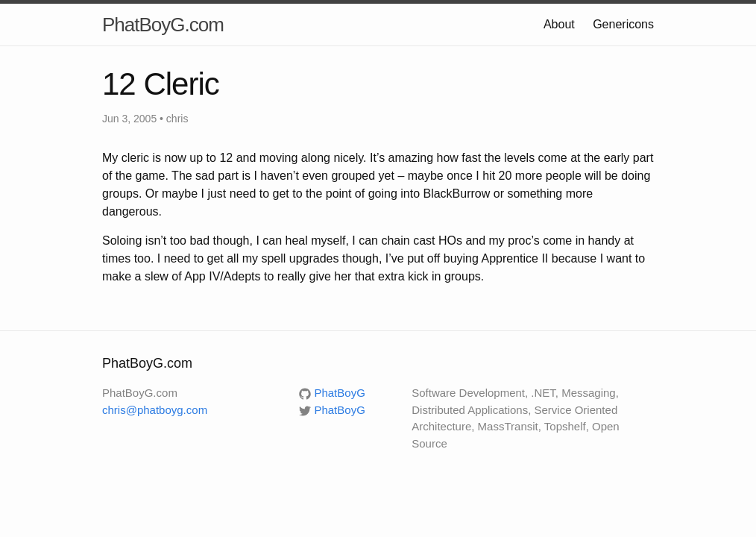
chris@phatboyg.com (155, 410)
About (559, 24)
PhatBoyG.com (163, 25)
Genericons (623, 24)
